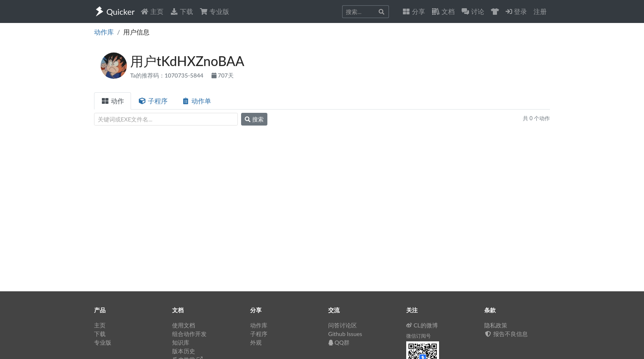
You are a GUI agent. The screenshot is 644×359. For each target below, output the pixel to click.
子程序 (153, 101)
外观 (256, 342)
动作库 (104, 32)
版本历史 (184, 351)
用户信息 (136, 32)
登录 (516, 11)
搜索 (254, 119)
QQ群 (339, 342)
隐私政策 (496, 325)
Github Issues (345, 334)
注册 (540, 11)
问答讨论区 (343, 325)
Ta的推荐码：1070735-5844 (168, 75)
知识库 (181, 342)
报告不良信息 (506, 334)
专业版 (214, 11)
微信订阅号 (419, 336)
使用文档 (184, 325)
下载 (182, 11)
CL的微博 (422, 325)
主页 (152, 11)
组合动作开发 (189, 334)
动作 (113, 101)
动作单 (196, 101)
